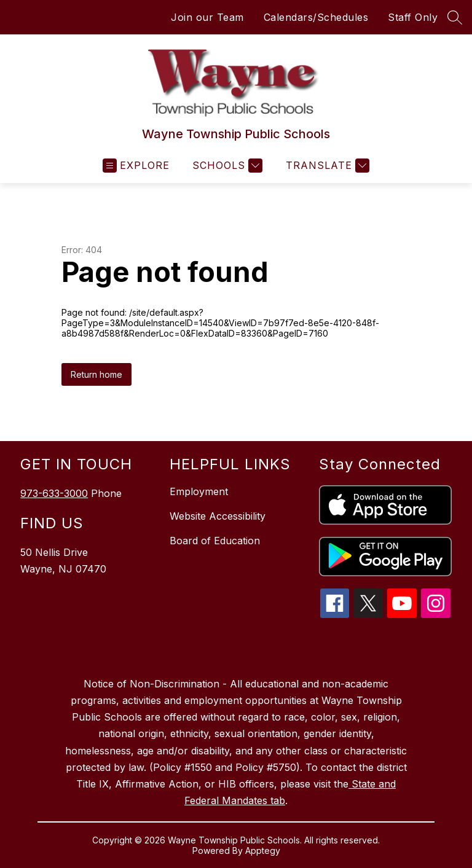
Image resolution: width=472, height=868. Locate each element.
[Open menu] (136, 166)
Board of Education (215, 541)
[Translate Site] (326, 166)
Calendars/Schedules (316, 17)
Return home (96, 374)
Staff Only (413, 17)
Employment (199, 491)
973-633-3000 (54, 493)
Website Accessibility (218, 516)
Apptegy (263, 850)
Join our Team (207, 17)
